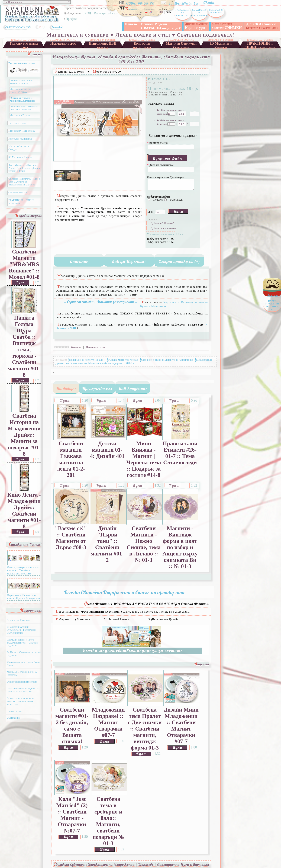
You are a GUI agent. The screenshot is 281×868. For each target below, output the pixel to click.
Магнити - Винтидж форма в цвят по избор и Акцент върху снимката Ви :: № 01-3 (180, 552)
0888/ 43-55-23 (143, 2)
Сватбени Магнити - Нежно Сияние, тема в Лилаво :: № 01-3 (144, 549)
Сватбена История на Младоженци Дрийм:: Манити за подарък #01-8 (24, 440)
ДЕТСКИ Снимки (262, 26)
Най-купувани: (133, 393)
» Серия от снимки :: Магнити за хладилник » (101, 307)
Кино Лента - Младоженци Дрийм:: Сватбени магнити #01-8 (24, 515)
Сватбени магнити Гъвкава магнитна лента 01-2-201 (71, 464)
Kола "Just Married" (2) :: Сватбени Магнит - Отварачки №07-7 (72, 820)
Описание (79, 266)
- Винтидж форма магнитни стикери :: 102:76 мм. (24, 113)
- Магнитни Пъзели (20, 120)
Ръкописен (176, 204)
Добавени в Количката (199, 13)
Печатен (159, 204)
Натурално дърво (63, 48)
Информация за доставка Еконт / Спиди (24, 668)
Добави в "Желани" (162, 228)
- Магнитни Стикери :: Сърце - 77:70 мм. (21, 95)
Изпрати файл (167, 163)
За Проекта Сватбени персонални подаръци (24, 659)
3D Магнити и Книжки (221, 50)
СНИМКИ (227, 26)
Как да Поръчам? (129, 266)
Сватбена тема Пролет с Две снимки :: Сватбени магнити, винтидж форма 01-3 (145, 733)
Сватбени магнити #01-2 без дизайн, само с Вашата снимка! (72, 730)
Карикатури (196, 26)
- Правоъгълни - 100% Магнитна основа (21, 87)
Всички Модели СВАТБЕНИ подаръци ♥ (161, 26)
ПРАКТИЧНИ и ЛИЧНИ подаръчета (260, 50)
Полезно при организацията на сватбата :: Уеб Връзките (23, 695)
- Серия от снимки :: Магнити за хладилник (22, 104)
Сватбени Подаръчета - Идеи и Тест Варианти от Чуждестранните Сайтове (24, 187)
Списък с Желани (216, 11)
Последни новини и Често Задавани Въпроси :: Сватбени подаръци (23, 647)
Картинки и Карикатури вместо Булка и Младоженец (24, 600)
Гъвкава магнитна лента (24, 50)
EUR (161, 12)
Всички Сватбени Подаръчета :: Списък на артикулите (125, 597)
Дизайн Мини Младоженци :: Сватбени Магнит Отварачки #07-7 (181, 730)
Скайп (211, 2)
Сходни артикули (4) (179, 266)
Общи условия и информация (22, 687)
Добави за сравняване (164, 233)
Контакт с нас (14, 716)
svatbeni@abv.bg (186, 2)
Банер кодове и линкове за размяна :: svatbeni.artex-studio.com (20, 706)
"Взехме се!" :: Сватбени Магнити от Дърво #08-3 (71, 543)
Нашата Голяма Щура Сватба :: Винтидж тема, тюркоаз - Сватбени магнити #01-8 (24, 351)
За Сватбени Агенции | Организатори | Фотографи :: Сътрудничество (21, 635)
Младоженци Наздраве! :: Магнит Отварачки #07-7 (108, 727)
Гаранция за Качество (183, 13)
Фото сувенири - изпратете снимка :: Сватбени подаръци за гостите (23, 573)
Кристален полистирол (142, 50)
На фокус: (66, 393)
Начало (131, 24)
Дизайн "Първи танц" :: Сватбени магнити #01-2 (107, 549)
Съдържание (13, 723)
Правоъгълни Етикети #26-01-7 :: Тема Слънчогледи (180, 458)
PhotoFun (272, 303)
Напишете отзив (96, 352)
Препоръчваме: (97, 393)
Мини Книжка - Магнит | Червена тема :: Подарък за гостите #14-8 (144, 464)
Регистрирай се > (106, 13)
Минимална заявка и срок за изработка (22, 678)
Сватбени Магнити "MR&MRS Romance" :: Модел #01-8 (24, 269)
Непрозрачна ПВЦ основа (103, 50)
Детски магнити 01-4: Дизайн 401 (107, 454)
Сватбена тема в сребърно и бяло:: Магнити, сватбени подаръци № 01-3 (108, 826)
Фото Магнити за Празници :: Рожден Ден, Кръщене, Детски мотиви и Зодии (24, 173)
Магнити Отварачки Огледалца (181, 50)
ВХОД (87, 13)
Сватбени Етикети (18, 197)
